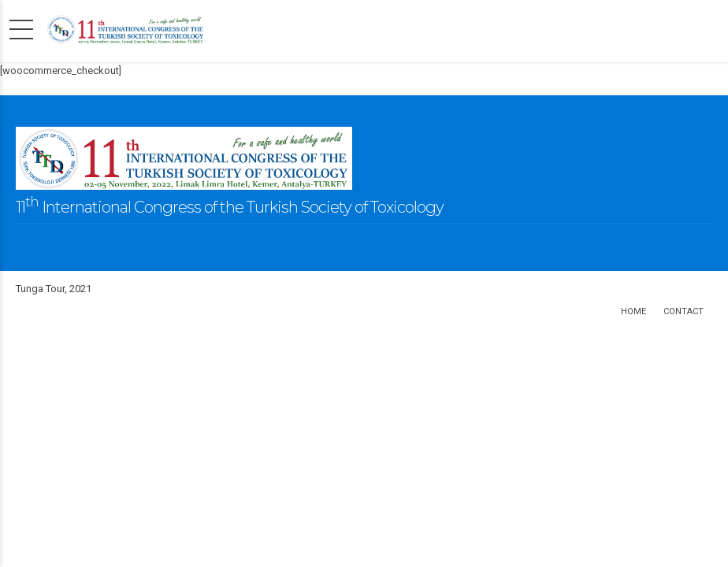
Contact (683, 311)
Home (633, 311)
